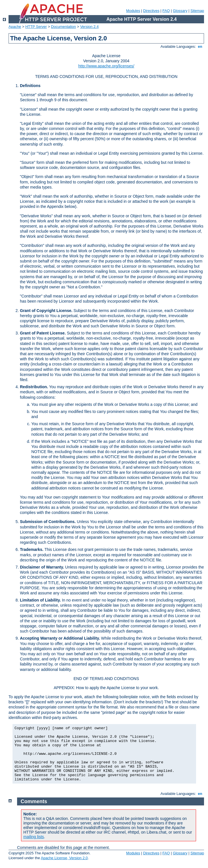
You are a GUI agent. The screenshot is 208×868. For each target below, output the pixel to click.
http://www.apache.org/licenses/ (106, 66)
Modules (133, 11)
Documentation (63, 27)
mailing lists (34, 837)
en (200, 46)
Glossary (180, 11)
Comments (34, 801)
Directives (151, 11)
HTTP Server (36, 27)
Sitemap (197, 11)
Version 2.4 (89, 27)
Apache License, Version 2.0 (64, 858)
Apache (15, 27)
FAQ (166, 11)
